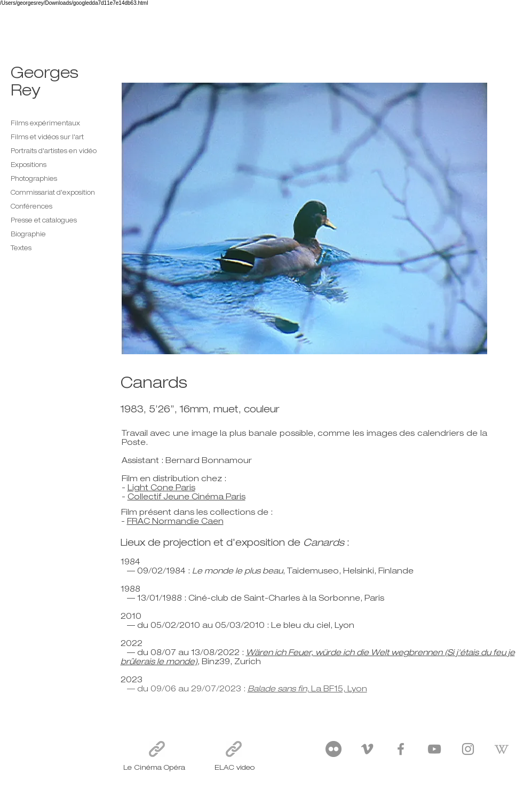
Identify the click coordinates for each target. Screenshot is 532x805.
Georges (45, 72)
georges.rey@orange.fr (378, 767)
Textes (21, 248)
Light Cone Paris (161, 487)
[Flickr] (334, 749)
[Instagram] (468, 749)
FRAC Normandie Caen (175, 521)
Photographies (34, 179)
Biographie (28, 234)
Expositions (29, 165)
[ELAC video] (234, 749)
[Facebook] (401, 749)
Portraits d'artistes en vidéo (54, 151)
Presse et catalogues (44, 220)
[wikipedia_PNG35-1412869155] (502, 749)
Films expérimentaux (45, 123)
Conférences (31, 206)
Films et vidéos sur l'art (47, 137)
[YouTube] (434, 749)
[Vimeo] (367, 749)
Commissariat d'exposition (53, 193)
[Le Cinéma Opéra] (157, 749)
